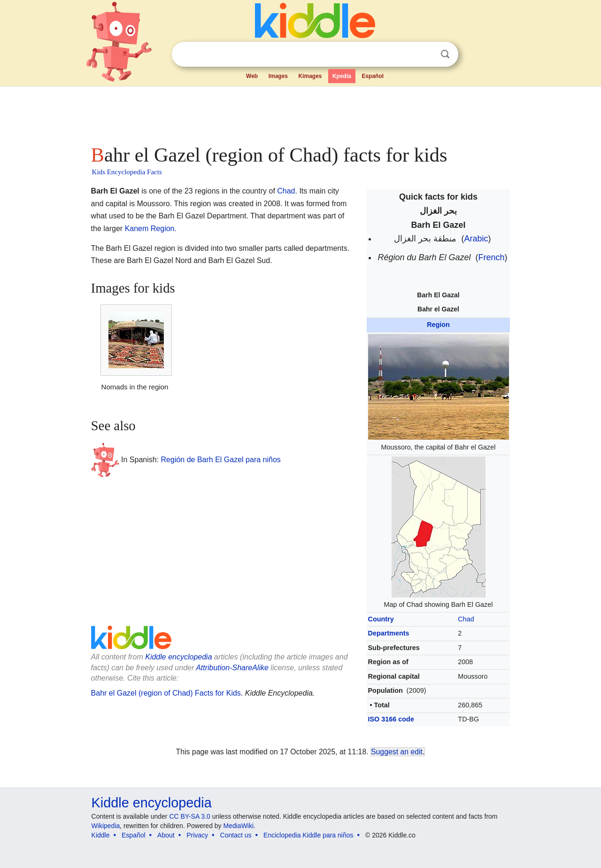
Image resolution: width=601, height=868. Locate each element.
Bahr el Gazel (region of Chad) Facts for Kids (166, 693)
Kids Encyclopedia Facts (127, 172)
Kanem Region (150, 229)
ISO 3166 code (391, 719)
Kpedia (342, 76)
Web (252, 76)
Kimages (310, 76)
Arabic (476, 239)
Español (373, 76)
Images (278, 76)
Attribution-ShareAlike (232, 668)
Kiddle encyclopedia (178, 657)
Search (445, 54)
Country (381, 619)
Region (438, 325)
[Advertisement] (300, 113)
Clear (426, 54)
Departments (389, 633)
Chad (466, 619)
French (492, 257)
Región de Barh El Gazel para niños (221, 460)
